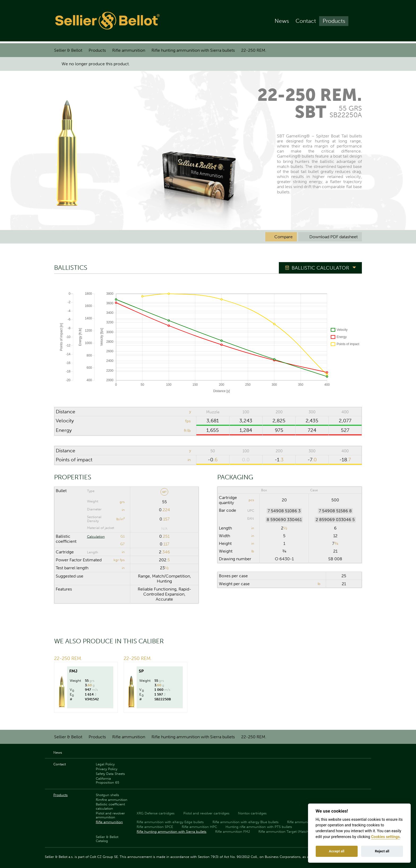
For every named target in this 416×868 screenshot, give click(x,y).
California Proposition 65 (107, 780)
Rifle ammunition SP (303, 822)
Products (334, 22)
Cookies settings (385, 837)
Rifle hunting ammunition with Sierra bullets (193, 50)
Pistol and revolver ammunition (110, 815)
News (282, 22)
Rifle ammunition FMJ (233, 832)
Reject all (382, 851)
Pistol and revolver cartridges (206, 813)
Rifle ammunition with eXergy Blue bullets (246, 822)
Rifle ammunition (129, 50)
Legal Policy (105, 764)
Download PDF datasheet (330, 237)
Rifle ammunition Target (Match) (284, 832)
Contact (306, 22)
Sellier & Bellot (68, 50)
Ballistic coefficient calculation (110, 806)
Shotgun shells (107, 795)
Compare (281, 237)
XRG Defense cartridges (156, 813)
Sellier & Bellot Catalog (107, 839)
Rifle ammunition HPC (199, 827)
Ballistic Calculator (320, 268)
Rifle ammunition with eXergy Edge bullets (170, 822)
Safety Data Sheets (110, 774)
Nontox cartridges (252, 813)
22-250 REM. (254, 50)
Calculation (96, 537)
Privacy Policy (107, 769)
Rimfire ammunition (112, 800)
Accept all (337, 851)
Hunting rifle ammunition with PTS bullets (259, 827)
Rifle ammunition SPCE (155, 827)
